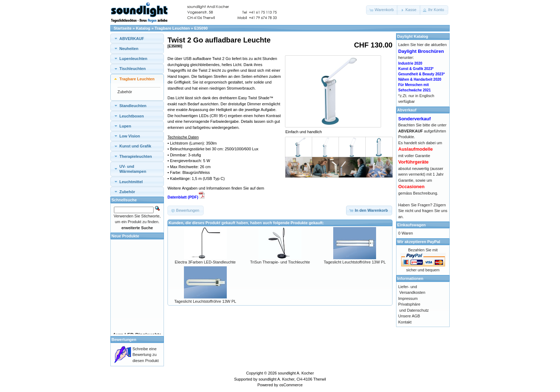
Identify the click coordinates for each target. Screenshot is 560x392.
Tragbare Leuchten (172, 28)
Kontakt (405, 322)
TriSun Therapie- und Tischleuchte (280, 262)
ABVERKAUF (132, 39)
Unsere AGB (409, 316)
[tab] (137, 38)
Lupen (125, 126)
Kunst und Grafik (135, 146)
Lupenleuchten (133, 59)
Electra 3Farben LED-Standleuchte (205, 262)
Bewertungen (124, 340)
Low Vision (130, 136)
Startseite (122, 28)
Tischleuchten (132, 69)
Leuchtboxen (131, 116)
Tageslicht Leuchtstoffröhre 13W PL (355, 262)
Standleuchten (133, 106)
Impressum (408, 298)
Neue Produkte (125, 236)
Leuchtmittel (131, 182)
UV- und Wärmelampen (133, 169)
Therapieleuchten (136, 156)
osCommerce (291, 385)
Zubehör (125, 92)
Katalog (143, 28)
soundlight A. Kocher (296, 373)
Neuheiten (129, 49)
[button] (382, 10)
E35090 (201, 28)
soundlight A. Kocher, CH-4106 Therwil (292, 379)
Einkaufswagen (411, 225)
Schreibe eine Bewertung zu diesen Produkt (146, 355)
